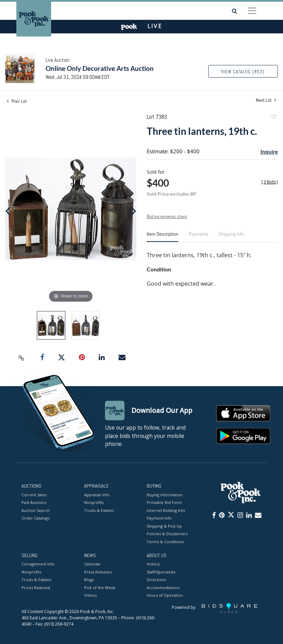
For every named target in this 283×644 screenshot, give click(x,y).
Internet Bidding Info (166, 510)
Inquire (269, 152)
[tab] (163, 237)
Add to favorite (274, 118)
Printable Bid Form (164, 502)
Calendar (92, 564)
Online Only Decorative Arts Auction (100, 68)
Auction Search (36, 510)
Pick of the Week (100, 588)
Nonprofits (94, 502)
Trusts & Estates (99, 510)
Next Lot (266, 100)
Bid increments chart (167, 216)
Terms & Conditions (165, 542)
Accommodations (163, 588)
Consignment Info (38, 564)
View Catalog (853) (243, 72)
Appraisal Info (97, 495)
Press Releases (98, 572)
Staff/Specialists (161, 572)
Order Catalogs (35, 518)
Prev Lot (17, 101)
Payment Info (159, 518)
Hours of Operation (165, 596)
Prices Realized (36, 588)
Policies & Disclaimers (167, 534)
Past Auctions (34, 502)
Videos (90, 596)
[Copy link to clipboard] (21, 358)
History (153, 564)
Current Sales (34, 495)
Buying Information (165, 495)
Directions (156, 580)
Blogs (89, 580)
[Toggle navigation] (252, 11)
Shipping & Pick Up (164, 526)
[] (270, 182)
